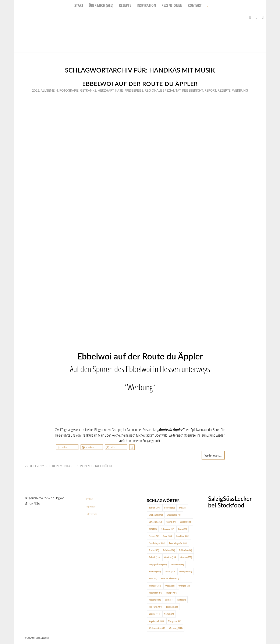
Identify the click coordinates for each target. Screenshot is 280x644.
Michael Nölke (100, 466)
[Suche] (206, 5)
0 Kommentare (62, 466)
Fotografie (69, 90)
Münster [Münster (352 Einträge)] (155, 586)
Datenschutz (91, 514)
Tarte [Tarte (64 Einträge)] (181, 600)
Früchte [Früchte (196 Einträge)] (169, 550)
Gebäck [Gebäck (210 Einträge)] (155, 557)
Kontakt (89, 499)
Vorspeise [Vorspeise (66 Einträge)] (175, 621)
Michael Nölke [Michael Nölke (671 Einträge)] (170, 578)
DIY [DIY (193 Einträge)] (153, 529)
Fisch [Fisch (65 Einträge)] (182, 529)
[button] (67, 447)
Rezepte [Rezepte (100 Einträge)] (155, 600)
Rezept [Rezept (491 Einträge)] (171, 593)
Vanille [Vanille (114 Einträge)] (155, 614)
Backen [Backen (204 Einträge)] (155, 508)
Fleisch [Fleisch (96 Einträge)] (154, 536)
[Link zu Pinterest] (263, 17)
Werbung (240, 90)
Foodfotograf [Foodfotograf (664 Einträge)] (157, 543)
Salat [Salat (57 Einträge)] (169, 600)
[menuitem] (79, 5)
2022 (36, 90)
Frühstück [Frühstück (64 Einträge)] (185, 550)
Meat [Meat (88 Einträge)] (153, 578)
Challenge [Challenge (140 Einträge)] (156, 515)
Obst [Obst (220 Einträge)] (170, 586)
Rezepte (224, 90)
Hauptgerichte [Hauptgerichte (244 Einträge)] (158, 564)
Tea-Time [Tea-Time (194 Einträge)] (155, 607)
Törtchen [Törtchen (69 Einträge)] (172, 607)
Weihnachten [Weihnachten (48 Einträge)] (157, 628)
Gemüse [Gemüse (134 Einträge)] (170, 557)
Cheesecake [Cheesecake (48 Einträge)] (174, 515)
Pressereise (134, 90)
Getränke (88, 90)
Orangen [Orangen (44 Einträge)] (184, 586)
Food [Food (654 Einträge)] (168, 536)
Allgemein (49, 90)
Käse (119, 90)
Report (210, 90)
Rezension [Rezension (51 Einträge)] (155, 593)
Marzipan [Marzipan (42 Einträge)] (186, 571)
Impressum (91, 506)
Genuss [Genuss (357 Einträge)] (186, 557)
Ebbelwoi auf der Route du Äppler (140, 84)
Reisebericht (192, 90)
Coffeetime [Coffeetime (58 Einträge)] (156, 522)
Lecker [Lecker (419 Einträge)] (170, 571)
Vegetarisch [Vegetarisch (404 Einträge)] (157, 621)
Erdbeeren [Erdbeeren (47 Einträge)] (167, 529)
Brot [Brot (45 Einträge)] (182, 508)
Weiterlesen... (213, 455)
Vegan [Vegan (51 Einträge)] (169, 614)
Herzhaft (106, 90)
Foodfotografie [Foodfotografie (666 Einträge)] (178, 543)
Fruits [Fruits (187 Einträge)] (154, 550)
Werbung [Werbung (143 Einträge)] (176, 628)
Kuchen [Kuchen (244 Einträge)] (155, 571)
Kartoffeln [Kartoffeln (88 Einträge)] (177, 564)
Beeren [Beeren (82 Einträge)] (169, 508)
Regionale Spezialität (163, 90)
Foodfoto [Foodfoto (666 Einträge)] (183, 536)
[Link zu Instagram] (256, 17)
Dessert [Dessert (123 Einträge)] (186, 522)
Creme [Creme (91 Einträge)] (171, 522)
